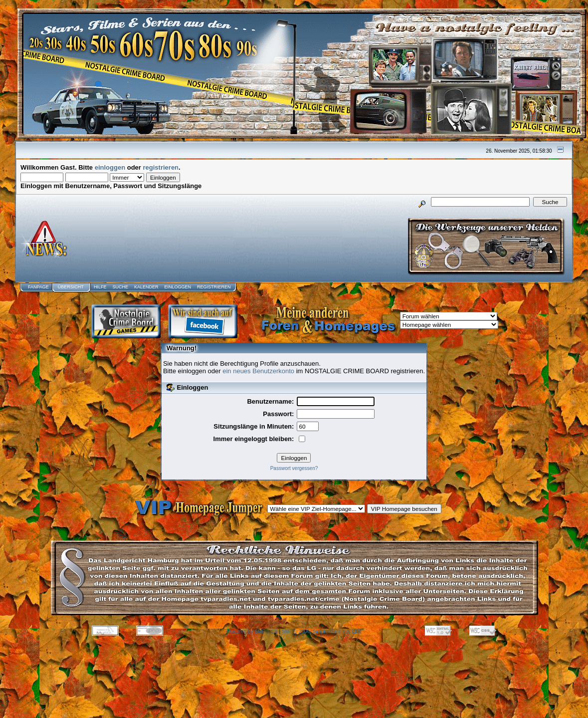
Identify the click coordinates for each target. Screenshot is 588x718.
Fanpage (38, 287)
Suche (120, 287)
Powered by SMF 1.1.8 (252, 631)
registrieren (161, 167)
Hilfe (100, 287)
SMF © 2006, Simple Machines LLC (321, 631)
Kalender (146, 287)
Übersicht (71, 287)
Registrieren (214, 287)
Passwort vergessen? (294, 468)
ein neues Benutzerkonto (258, 371)
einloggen (110, 167)
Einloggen (178, 287)
